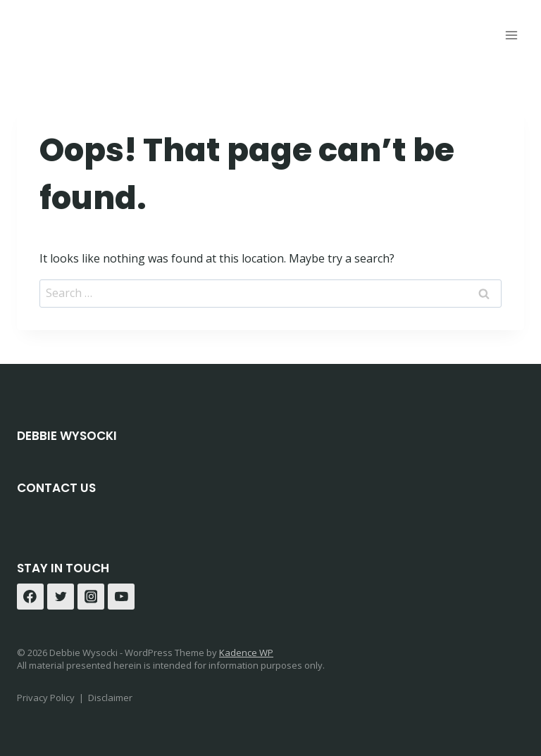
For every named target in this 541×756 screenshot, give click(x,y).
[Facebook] (30, 597)
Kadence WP (246, 653)
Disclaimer (110, 698)
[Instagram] (91, 597)
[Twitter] (61, 597)
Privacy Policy (46, 698)
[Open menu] (511, 35)
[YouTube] (121, 597)
